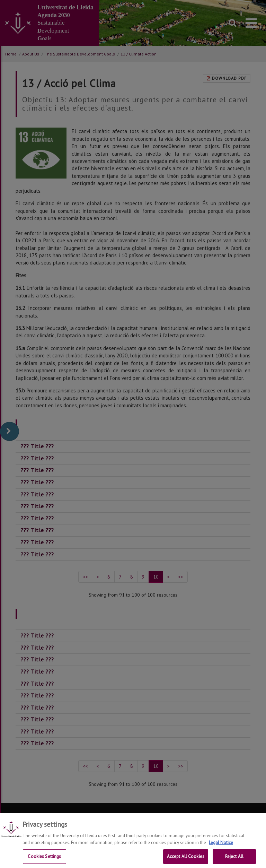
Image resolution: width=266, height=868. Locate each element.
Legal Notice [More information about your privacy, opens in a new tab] (221, 848)
